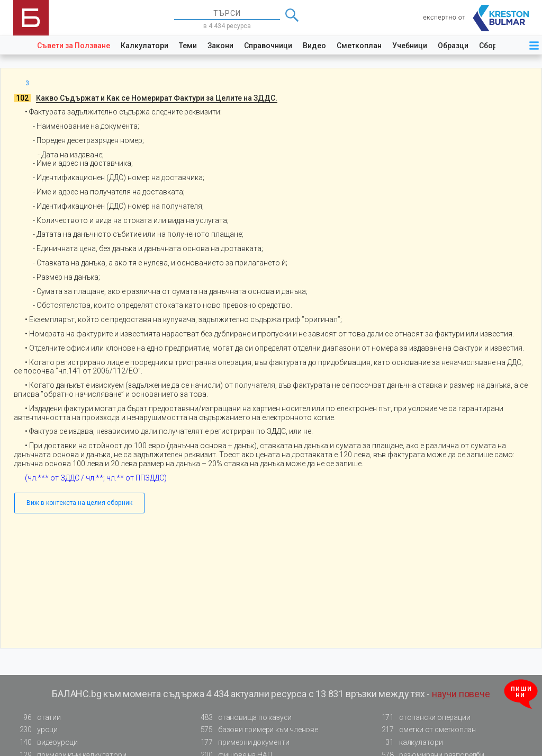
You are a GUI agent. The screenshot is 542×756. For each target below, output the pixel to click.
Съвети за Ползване (74, 46)
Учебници (410, 46)
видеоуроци (46, 742)
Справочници (268, 46)
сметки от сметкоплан (426, 730)
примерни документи (242, 742)
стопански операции (423, 718)
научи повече (461, 694)
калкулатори (409, 742)
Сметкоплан (359, 46)
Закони (220, 46)
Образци (453, 46)
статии (37, 718)
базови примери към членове (256, 730)
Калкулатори (144, 46)
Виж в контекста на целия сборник (79, 503)
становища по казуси (243, 718)
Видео (314, 46)
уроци (35, 730)
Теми (188, 46)
